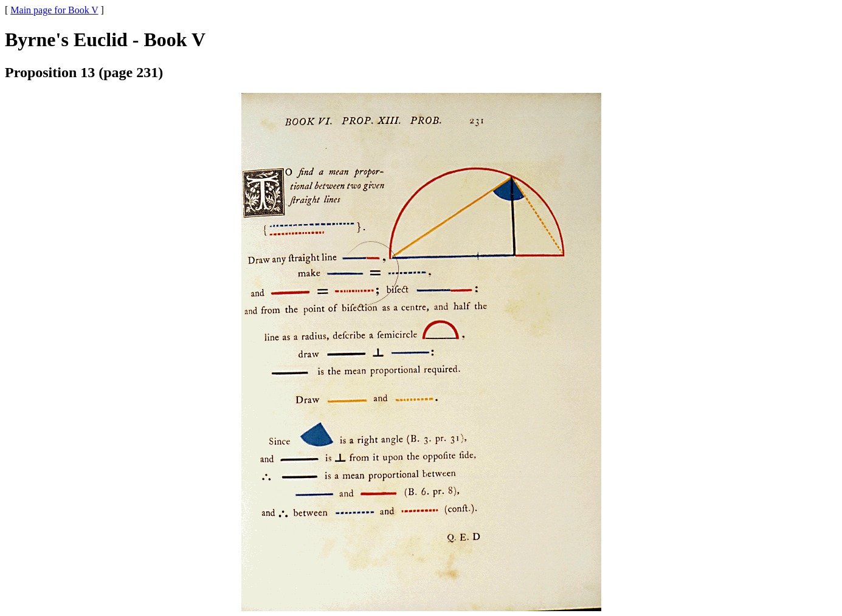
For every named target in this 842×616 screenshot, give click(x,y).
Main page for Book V (54, 10)
